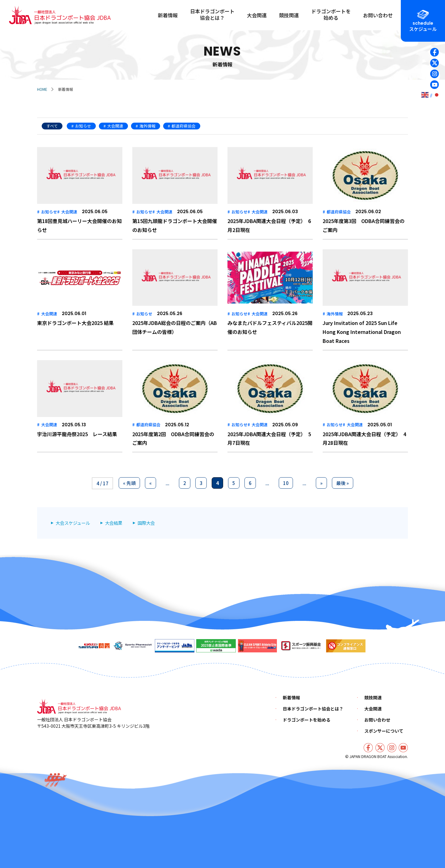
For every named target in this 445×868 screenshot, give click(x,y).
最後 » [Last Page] (343, 483)
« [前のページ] (150, 483)
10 (286, 483)
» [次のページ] (321, 483)
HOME (42, 89)
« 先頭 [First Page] (129, 483)
